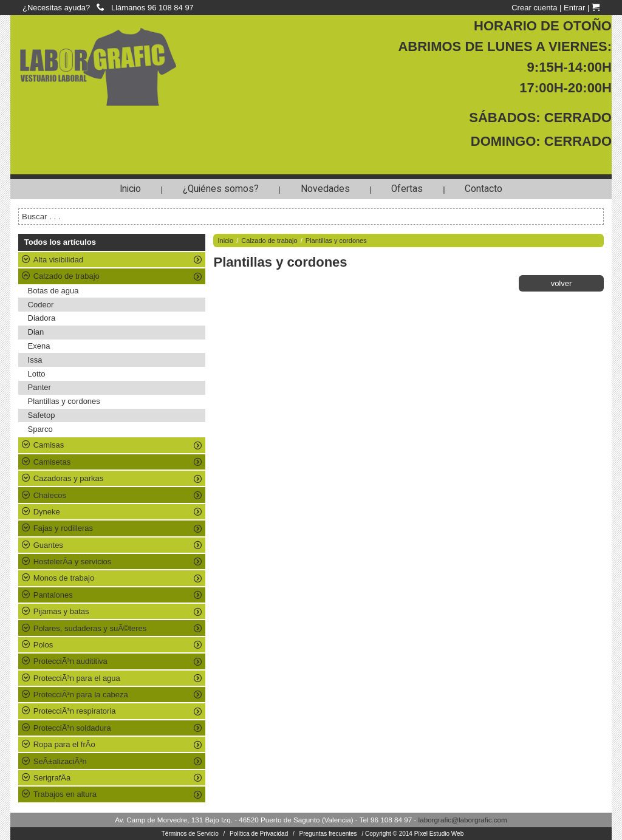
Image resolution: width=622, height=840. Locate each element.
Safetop (42, 415)
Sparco (40, 429)
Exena (39, 346)
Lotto (37, 374)
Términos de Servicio (190, 834)
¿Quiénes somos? (221, 189)
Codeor (41, 305)
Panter (39, 387)
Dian (36, 332)
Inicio (130, 189)
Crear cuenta (534, 8)
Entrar (574, 8)
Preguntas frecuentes (328, 834)
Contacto (484, 189)
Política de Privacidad (259, 834)
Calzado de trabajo (269, 241)
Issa (35, 360)
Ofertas (407, 189)
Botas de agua (53, 291)
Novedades (325, 189)
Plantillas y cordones (64, 401)
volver (562, 283)
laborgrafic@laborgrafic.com (463, 820)
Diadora (42, 318)
